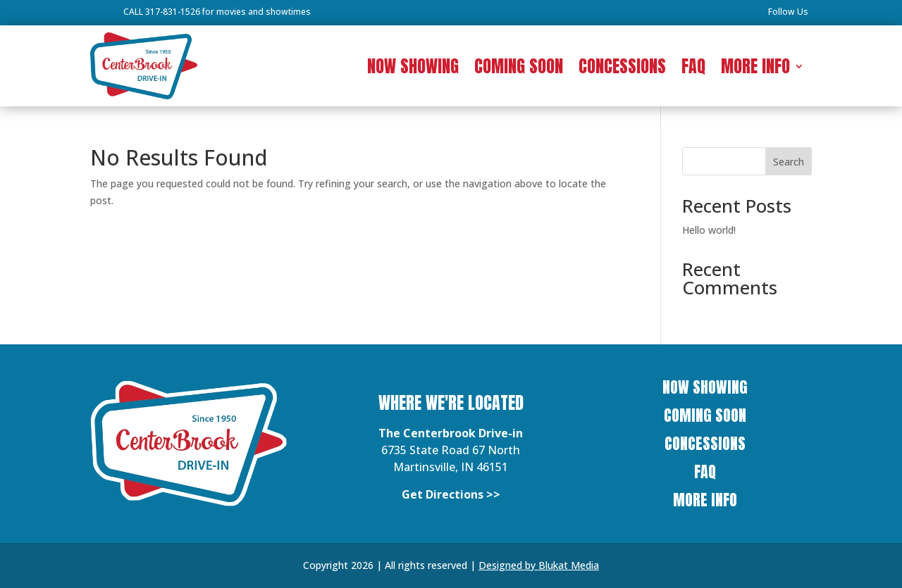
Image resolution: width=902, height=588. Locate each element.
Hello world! (709, 230)
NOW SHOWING (413, 69)
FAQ (693, 69)
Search (789, 162)
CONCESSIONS (622, 69)
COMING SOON (519, 69)
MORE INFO (755, 69)
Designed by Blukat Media (539, 565)
